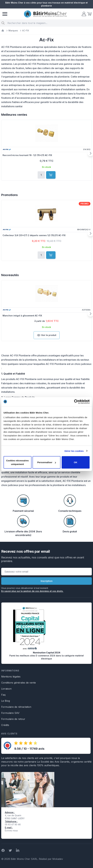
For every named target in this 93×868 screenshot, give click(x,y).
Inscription (47, 581)
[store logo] (45, 14)
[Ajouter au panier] (51, 175)
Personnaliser (47, 462)
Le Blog (6, 701)
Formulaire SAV (10, 713)
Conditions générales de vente (19, 683)
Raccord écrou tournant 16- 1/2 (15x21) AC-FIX (27, 155)
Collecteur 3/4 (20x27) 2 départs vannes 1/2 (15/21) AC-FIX (34, 235)
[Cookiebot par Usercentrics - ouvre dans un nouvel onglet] (76, 402)
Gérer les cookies (74, 451)
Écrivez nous (11, 831)
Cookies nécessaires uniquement (17, 462)
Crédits (5, 725)
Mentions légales (11, 677)
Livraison (6, 689)
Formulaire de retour (13, 719)
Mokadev (58, 859)
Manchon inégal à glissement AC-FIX (22, 316)
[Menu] (5, 14)
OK (76, 462)
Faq (3, 695)
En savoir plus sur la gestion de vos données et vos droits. (32, 591)
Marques (13, 31)
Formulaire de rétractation (16, 707)
